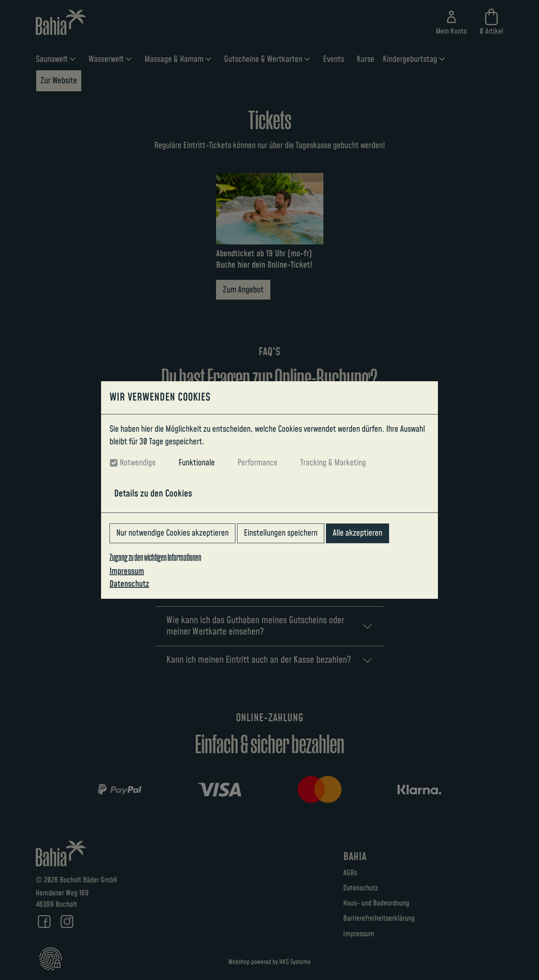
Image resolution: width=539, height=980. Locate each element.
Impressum (127, 571)
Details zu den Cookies (153, 494)
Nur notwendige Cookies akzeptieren (172, 533)
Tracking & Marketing (333, 463)
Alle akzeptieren (358, 533)
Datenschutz (129, 584)
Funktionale (197, 463)
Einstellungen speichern (281, 533)
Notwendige (138, 463)
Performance (257, 463)
